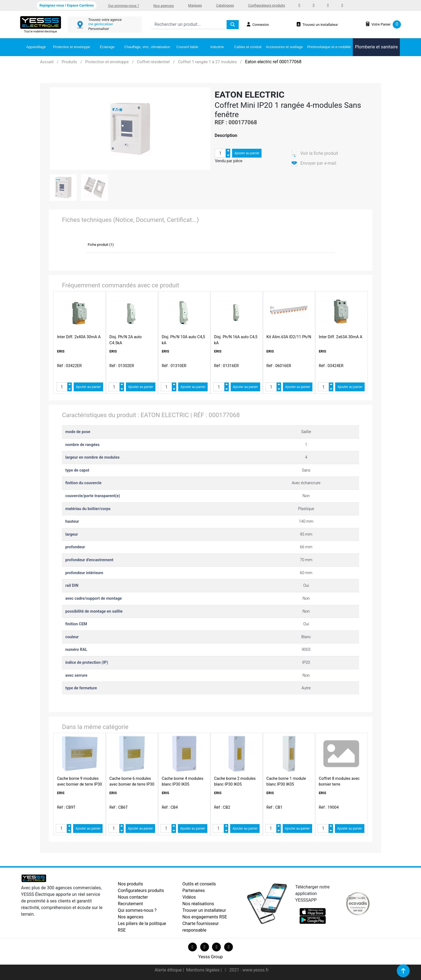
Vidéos (189, 897)
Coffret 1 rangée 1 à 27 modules (207, 62)
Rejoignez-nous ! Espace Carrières (67, 5)
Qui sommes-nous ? (124, 6)
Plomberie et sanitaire (376, 47)
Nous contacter (133, 897)
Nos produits (130, 884)
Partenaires (194, 890)
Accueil (47, 62)
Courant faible (187, 47)
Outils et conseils (199, 884)
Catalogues (225, 5)
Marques (195, 5)
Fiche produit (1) (101, 245)
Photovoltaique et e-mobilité (329, 47)
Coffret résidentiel (153, 62)
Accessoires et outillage (284, 47)
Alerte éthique (169, 970)
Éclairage (107, 47)
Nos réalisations (198, 904)
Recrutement (130, 904)
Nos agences (164, 6)
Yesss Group (210, 957)
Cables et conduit (248, 47)
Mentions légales (203, 970)
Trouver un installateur (204, 910)
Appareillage (36, 47)
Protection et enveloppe (71, 47)
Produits (69, 62)
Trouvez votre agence (105, 20)
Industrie (217, 47)
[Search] (189, 25)
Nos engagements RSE (205, 917)
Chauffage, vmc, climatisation (147, 47)
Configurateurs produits (267, 5)
